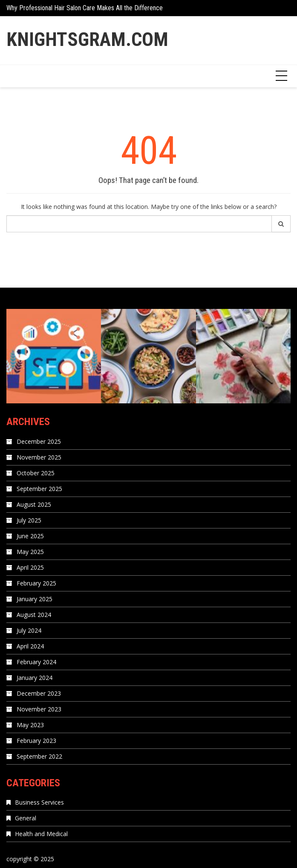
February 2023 (36, 741)
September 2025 (39, 489)
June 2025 (30, 536)
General (26, 818)
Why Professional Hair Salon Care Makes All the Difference (85, 8)
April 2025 (30, 567)
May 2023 (30, 725)
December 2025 (39, 441)
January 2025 (35, 599)
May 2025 (30, 552)
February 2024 (36, 662)
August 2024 (34, 615)
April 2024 (30, 646)
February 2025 (36, 583)
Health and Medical (41, 834)
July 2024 (29, 630)
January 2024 (35, 678)
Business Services (39, 802)
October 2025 (36, 473)
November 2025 (39, 457)
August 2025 (34, 504)
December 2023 (39, 693)
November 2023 (39, 709)
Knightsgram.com (87, 39)
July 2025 (29, 520)
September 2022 (39, 756)
